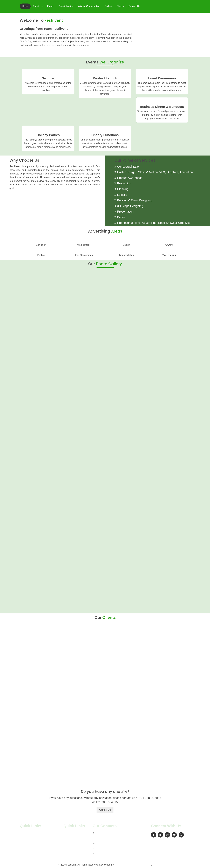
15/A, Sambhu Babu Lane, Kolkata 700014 (117, 833)
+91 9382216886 (104, 838)
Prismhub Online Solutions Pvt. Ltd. (133, 865)
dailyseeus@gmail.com (108, 848)
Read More (124, 51)
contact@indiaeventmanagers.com (114, 853)
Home (25, 6)
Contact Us (134, 6)
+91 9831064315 (104, 843)
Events (51, 6)
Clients (120, 6)
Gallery (108, 6)
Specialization (66, 6)
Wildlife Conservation (89, 6)
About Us (38, 6)
